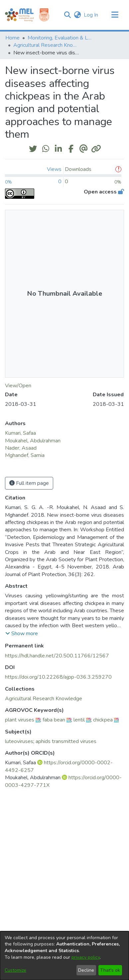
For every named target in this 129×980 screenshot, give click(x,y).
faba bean (54, 720)
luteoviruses (19, 741)
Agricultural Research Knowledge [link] (47, 45)
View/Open (18, 386)
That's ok (110, 970)
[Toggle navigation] (115, 15)
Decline (86, 970)
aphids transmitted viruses (66, 741)
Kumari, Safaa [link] (20, 433)
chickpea (103, 720)
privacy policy (86, 957)
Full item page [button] (29, 483)
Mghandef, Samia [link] (25, 455)
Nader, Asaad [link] (21, 448)
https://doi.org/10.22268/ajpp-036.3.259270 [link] (58, 677)
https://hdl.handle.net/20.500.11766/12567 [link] (57, 656)
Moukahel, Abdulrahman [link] (33, 441)
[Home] (19, 15)
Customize (15, 970)
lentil (79, 720)
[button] (67, 15)
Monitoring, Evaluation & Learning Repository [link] (61, 38)
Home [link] (12, 38)
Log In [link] (91, 15)
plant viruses (20, 720)
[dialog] (64, 956)
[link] (44, 699)
